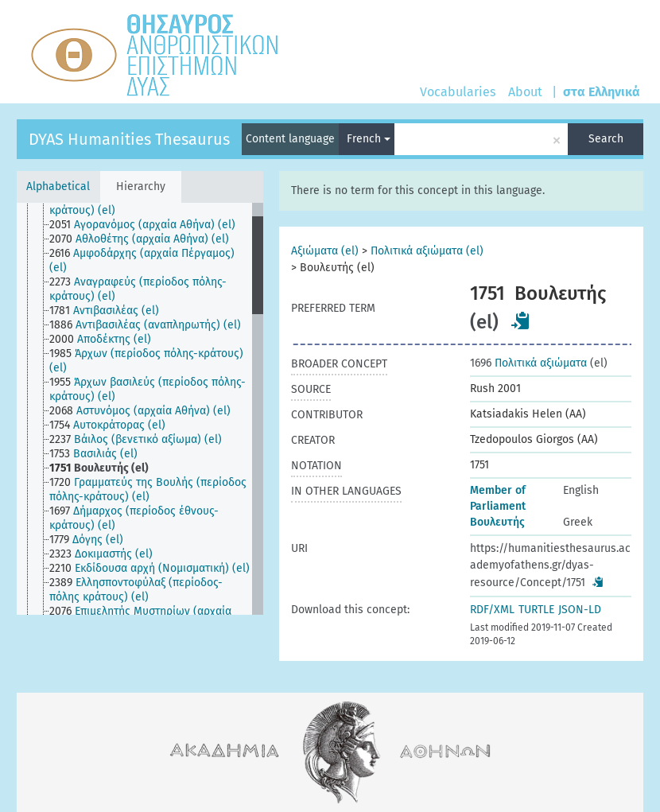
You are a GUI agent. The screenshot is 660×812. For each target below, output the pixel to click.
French (369, 139)
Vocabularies (458, 92)
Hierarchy (141, 186)
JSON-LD (580, 610)
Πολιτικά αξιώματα (528, 363)
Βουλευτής (497, 522)
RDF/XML (492, 610)
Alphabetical (58, 186)
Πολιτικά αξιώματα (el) (427, 251)
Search (606, 139)
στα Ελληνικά (602, 92)
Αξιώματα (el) (325, 251)
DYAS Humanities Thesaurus (129, 139)
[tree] (140, 409)
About (525, 92)
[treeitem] (157, 204)
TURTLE (536, 610)
